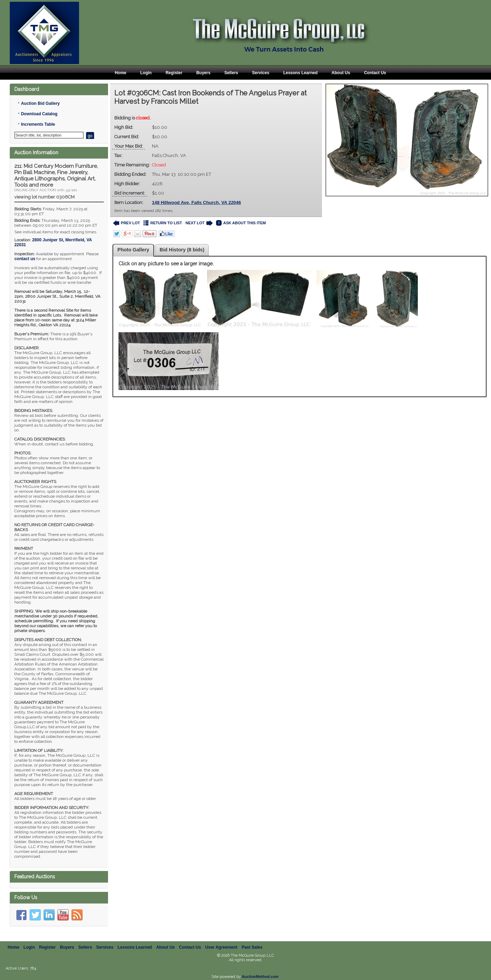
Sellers (231, 73)
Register (174, 73)
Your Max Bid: (129, 146)
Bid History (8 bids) (182, 250)
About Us (341, 73)
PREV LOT (126, 223)
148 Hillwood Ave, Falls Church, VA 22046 (197, 203)
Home (120, 73)
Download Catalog (39, 114)
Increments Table (38, 124)
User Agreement (221, 947)
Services (260, 73)
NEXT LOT (199, 223)
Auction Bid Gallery (40, 103)
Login (146, 73)
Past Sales (252, 947)
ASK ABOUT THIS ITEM (241, 223)
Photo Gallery (133, 250)
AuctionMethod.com (260, 977)
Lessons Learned (301, 73)
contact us (25, 259)
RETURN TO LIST (163, 223)
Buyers (203, 73)
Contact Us (375, 73)
